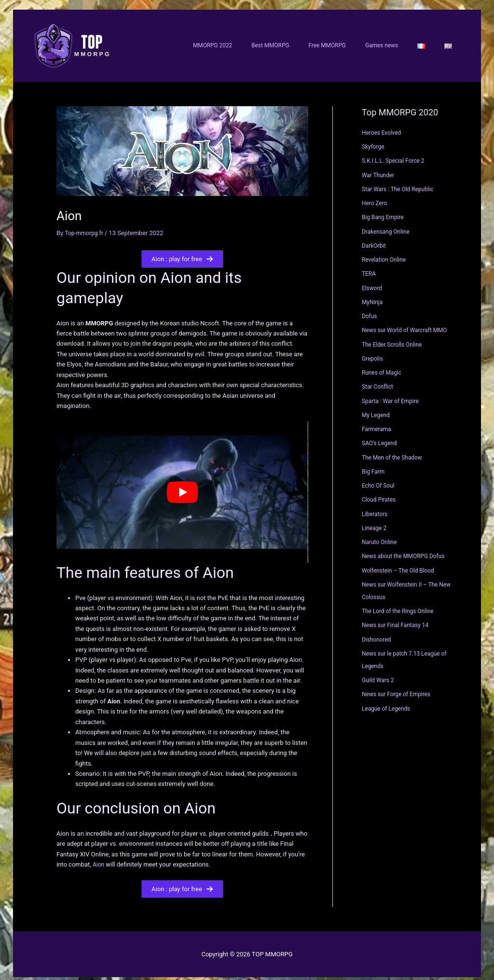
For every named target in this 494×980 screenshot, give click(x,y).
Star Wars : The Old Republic (401, 182)
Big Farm (374, 465)
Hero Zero (376, 196)
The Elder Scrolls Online (395, 338)
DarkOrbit (375, 239)
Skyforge (374, 140)
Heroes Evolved (383, 126)
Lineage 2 (375, 521)
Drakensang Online (388, 225)
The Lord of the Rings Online (401, 604)
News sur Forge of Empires (399, 688)
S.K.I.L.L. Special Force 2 (396, 154)
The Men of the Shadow (395, 451)
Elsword (373, 281)
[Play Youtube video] (182, 486)
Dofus (370, 309)
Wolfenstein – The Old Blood (401, 564)
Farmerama (378, 422)
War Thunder (380, 168)
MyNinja (373, 295)
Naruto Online (381, 535)
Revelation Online (386, 253)
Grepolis (373, 352)
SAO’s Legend (381, 437)
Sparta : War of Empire (393, 394)
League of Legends (388, 702)
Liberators (376, 507)
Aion (99, 858)
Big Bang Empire (385, 211)
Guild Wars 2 (379, 673)
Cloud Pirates (380, 493)
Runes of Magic (384, 366)
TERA (370, 267)
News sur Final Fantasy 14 (398, 619)
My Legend (377, 408)
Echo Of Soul (380, 479)
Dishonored (378, 633)
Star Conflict (379, 380)
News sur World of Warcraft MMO (409, 324)
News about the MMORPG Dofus (407, 550)
